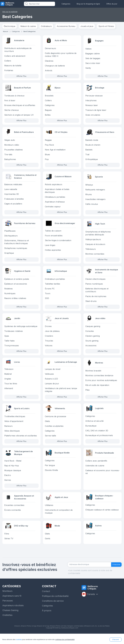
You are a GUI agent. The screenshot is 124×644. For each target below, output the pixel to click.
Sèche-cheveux (12, 111)
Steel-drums (91, 304)
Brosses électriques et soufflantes (20, 106)
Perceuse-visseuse (94, 97)
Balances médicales (13, 187)
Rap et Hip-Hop (12, 472)
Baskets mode (92, 142)
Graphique (9, 257)
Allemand (9, 394)
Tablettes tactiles (52, 287)
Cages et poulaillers (13, 206)
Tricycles (49, 345)
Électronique (10, 26)
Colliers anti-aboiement (15, 56)
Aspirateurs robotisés (13, 616)
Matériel (8, 379)
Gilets (47, 427)
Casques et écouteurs (95, 247)
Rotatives (8, 292)
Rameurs (8, 432)
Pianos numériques (94, 287)
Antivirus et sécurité (94, 427)
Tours (48, 297)
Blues (47, 156)
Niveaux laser (92, 106)
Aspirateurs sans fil (12, 606)
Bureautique (91, 432)
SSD (47, 302)
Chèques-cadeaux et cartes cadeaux (102, 517)
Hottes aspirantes (53, 254)
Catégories (66, 4)
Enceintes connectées (14, 512)
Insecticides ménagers (95, 201)
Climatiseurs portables (55, 199)
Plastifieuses (10, 234)
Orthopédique (92, 161)
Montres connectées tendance (99, 380)
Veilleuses (49, 379)
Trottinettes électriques (15, 422)
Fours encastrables (54, 239)
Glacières (49, 61)
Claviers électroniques (95, 282)
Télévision (9, 375)
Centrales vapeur (53, 209)
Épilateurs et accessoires (16, 287)
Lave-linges (50, 249)
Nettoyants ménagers (95, 191)
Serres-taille (50, 442)
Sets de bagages (93, 58)
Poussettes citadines (14, 151)
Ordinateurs (46, 26)
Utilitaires (49, 512)
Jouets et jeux (87, 26)
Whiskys (89, 187)
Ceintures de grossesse (55, 422)
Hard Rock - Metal (13, 467)
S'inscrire (114, 574)
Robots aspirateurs (54, 187)
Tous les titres (11, 389)
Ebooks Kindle (51, 477)
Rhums (89, 196)
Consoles (90, 335)
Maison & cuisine (28, 26)
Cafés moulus (92, 206)
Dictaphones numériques (16, 252)
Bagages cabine (93, 54)
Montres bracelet (93, 375)
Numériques (10, 297)
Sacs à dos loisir (93, 63)
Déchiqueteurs (11, 239)
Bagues (48, 111)
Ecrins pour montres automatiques (101, 385)
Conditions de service (53, 611)
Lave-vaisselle (11, 191)
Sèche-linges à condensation (58, 244)
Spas (7, 340)
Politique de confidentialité (55, 606)
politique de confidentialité (65, 639)
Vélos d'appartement (14, 427)
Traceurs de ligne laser (96, 111)
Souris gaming (92, 345)
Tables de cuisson (53, 234)
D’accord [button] (116, 639)
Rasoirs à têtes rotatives (15, 302)
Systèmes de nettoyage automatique (21, 330)
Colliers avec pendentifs (96, 467)
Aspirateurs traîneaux (55, 204)
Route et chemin (93, 146)
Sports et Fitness (106, 26)
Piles (87, 394)
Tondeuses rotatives (14, 335)
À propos (47, 621)
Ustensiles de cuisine (95, 472)
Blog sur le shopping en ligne (88, 4)
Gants (48, 546)
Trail (87, 156)
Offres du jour (112, 4)
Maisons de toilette (13, 66)
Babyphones (10, 161)
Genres (8, 487)
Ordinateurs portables (55, 282)
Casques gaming (93, 330)
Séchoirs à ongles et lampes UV (19, 116)
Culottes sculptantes (54, 432)
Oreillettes (7, 625)
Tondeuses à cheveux (14, 97)
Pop (47, 161)
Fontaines (9, 71)
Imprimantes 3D (12, 196)
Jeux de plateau (52, 335)
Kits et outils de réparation (97, 390)
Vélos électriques (12, 437)
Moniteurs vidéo (12, 146)
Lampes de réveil (53, 375)
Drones (48, 330)
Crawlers (49, 340)
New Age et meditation (55, 151)
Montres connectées (95, 257)
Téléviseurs (91, 252)
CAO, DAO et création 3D (97, 437)
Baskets (89, 151)
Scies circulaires (93, 116)
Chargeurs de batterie (55, 66)
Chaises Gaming (10, 621)
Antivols (49, 71)
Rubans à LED (51, 384)
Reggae (48, 142)
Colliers (8, 61)
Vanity (88, 68)
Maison (6, 31)
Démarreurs (50, 49)
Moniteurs (7, 601)
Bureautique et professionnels (99, 442)
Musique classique (13, 477)
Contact (46, 602)
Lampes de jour (52, 389)
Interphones (91, 101)
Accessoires (91, 349)
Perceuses (8, 611)
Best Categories (29, 31)
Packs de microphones (96, 300)
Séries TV (9, 546)
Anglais (8, 384)
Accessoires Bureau (66, 26)
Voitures (49, 349)
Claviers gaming (93, 340)
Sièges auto (10, 142)
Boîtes (48, 116)
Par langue (50, 472)
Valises (88, 49)
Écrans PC (50, 292)
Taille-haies (9, 345)
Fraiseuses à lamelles (14, 201)
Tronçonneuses (12, 349)
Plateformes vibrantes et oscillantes (21, 442)
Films (7, 541)
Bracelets (49, 97)
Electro (8, 482)
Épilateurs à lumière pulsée (17, 282)
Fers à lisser (10, 101)
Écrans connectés (13, 517)
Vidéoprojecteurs (93, 242)
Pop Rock (49, 146)
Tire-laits (8, 156)
